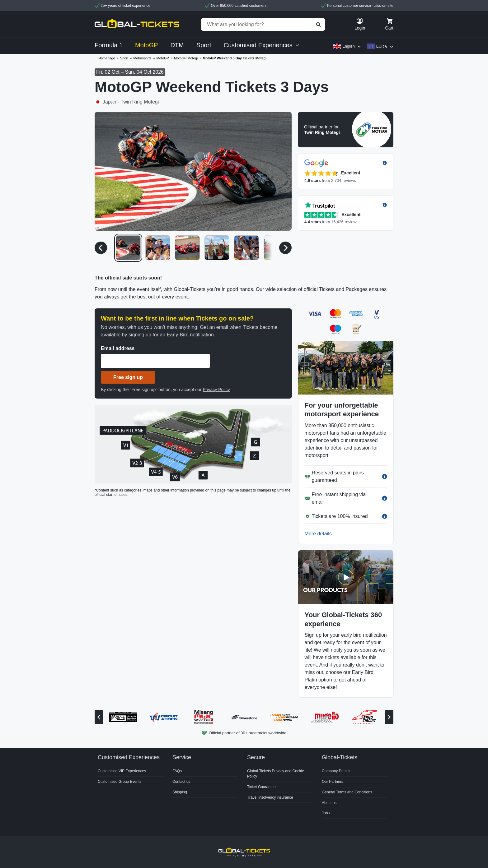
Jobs (326, 813)
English (348, 46)
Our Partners (333, 782)
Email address (118, 348)
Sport (124, 58)
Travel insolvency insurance (270, 797)
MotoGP (163, 58)
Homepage (107, 58)
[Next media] (285, 248)
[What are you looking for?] (263, 24)
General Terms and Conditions (347, 792)
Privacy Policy (216, 390)
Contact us (181, 782)
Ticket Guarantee (261, 787)
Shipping (180, 792)
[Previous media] (101, 248)
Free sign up (128, 377)
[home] (137, 24)
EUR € (382, 46)
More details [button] (318, 534)
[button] (346, 130)
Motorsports (142, 58)
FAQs (177, 771)
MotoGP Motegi (186, 58)
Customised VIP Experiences (122, 771)
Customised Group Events (120, 782)
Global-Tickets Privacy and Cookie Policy (276, 774)
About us (329, 803)
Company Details (336, 771)
